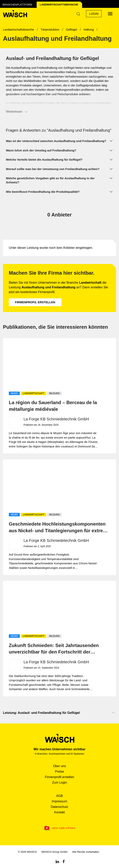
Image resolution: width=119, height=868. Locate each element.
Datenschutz (59, 807)
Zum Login (60, 782)
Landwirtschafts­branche (59, 5)
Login (94, 14)
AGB (60, 796)
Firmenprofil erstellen (35, 302)
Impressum (59, 801)
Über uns (59, 766)
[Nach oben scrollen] (113, 713)
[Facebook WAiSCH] (64, 861)
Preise (59, 772)
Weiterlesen (17, 112)
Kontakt (59, 812)
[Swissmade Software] (59, 828)
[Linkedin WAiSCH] (57, 861)
